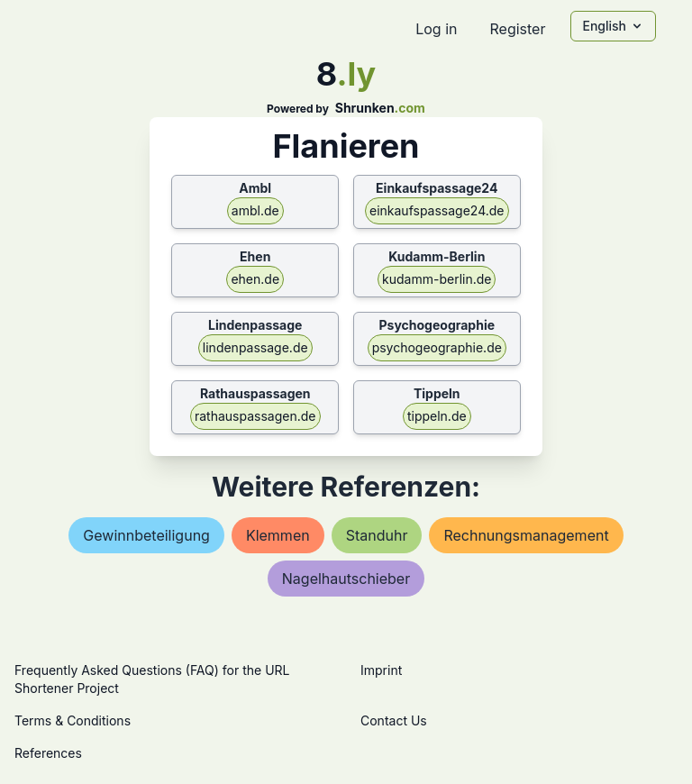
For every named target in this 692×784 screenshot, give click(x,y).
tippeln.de (437, 416)
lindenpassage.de (255, 347)
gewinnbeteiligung (146, 535)
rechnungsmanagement (526, 535)
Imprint (381, 670)
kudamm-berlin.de (437, 279)
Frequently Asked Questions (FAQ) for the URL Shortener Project (152, 679)
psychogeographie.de (437, 347)
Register (517, 29)
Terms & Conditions (73, 720)
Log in (436, 29)
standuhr (377, 535)
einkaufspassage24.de (437, 210)
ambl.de (255, 210)
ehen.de (255, 279)
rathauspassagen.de (255, 416)
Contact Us (394, 720)
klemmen (278, 535)
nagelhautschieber (346, 579)
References (48, 753)
